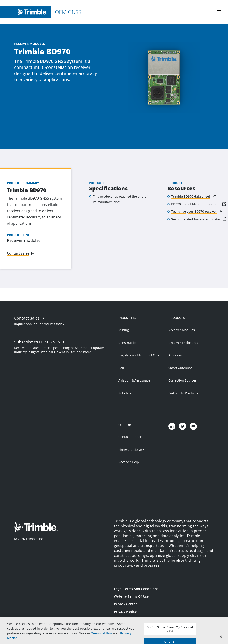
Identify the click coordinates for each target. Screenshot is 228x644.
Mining (124, 330)
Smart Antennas (180, 368)
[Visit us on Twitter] (183, 426)
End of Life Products (183, 393)
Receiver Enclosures (183, 343)
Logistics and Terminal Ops (139, 355)
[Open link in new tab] (64, 346)
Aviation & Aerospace (134, 380)
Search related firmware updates (196, 219)
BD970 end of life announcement (196, 204)
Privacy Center (125, 604)
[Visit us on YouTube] (193, 426)
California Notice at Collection (138, 619)
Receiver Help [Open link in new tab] (129, 462)
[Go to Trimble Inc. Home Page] (36, 528)
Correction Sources (182, 380)
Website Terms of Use (131, 596)
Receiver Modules (182, 330)
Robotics (125, 393)
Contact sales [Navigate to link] (18, 253)
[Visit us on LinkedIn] (172, 426)
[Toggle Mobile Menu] (219, 12)
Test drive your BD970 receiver (194, 211)
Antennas (175, 355)
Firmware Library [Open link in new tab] (131, 450)
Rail (121, 368)
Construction (128, 343)
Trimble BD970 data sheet (191, 196)
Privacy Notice (125, 612)
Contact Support (131, 437)
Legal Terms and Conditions (136, 589)
